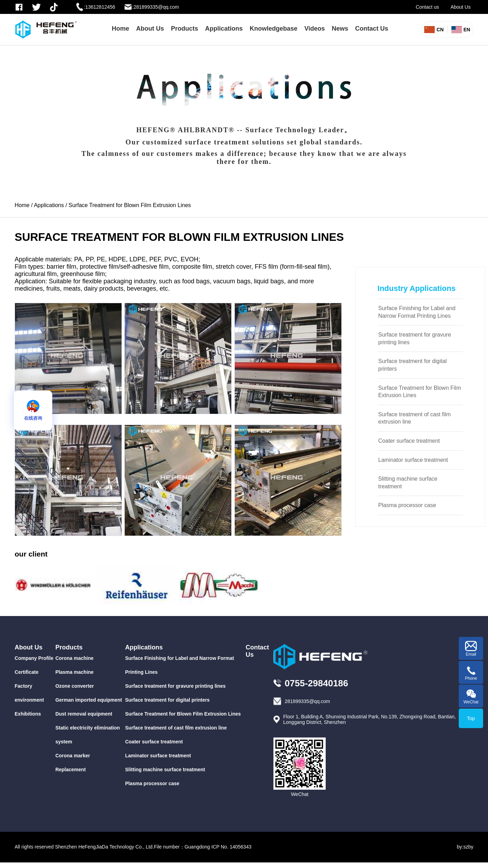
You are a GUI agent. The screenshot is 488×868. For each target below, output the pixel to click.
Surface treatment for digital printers (413, 365)
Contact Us (372, 29)
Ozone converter (75, 686)
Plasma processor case (407, 505)
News (340, 29)
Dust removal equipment (84, 714)
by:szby (465, 847)
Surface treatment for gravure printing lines (415, 338)
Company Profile (34, 658)
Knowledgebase (274, 29)
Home (121, 29)
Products (185, 29)
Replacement (71, 770)
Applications (224, 29)
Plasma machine (75, 672)
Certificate (26, 672)
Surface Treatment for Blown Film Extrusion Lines (130, 205)
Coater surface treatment (409, 441)
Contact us (427, 7)
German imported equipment (89, 700)
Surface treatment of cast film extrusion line (415, 418)
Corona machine (75, 658)
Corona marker (73, 756)
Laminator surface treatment (413, 460)
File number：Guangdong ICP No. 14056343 (203, 847)
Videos (315, 29)
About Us (460, 7)
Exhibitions (28, 714)
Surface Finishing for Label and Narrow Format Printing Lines (417, 312)
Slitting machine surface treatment (408, 483)
